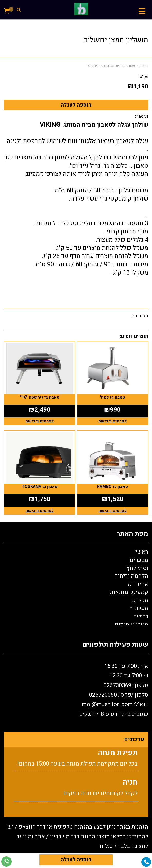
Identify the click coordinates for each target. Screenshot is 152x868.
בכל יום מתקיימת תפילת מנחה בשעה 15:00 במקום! (77, 767)
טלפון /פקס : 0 (119, 695)
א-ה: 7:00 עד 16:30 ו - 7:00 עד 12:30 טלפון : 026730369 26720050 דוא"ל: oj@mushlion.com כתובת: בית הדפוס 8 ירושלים (114, 690)
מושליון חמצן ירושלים (116, 40)
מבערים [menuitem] (139, 560)
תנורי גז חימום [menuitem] (131, 625)
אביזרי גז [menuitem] (138, 584)
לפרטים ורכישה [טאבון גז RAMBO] (112, 511)
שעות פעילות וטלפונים (115, 645)
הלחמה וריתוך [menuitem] (132, 576)
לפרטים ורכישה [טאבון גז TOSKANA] (40, 511)
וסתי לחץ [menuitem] (137, 568)
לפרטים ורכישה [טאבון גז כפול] (112, 421)
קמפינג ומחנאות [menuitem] (129, 592)
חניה (130, 785)
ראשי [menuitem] (142, 552)
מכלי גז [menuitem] (140, 600)
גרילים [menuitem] (141, 617)
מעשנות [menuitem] (139, 608)
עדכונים (134, 739)
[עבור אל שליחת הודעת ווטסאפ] (6, 862)
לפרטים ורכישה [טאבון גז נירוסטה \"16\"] (40, 421)
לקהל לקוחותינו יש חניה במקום (100, 796)
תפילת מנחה (118, 756)
